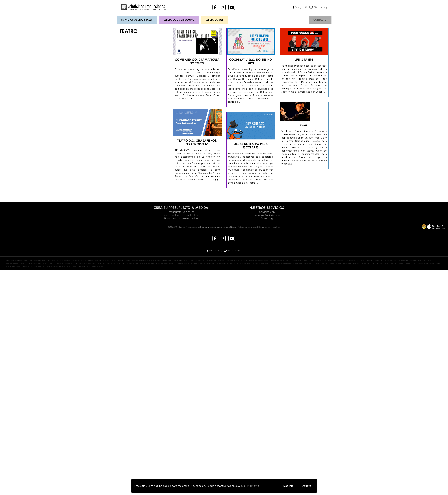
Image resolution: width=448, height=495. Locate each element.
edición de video (64, 261)
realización (265, 263)
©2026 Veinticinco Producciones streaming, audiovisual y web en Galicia (202, 227)
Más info (288, 486)
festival (164, 263)
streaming (286, 261)
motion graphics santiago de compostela (386, 263)
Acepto (307, 486)
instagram (223, 7)
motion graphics (316, 261)
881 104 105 (320, 7)
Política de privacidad (248, 227)
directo (408, 263)
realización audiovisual (269, 261)
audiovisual (252, 261)
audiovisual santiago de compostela (40, 261)
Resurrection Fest (251, 263)
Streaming (267, 218)
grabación (31, 263)
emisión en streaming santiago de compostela (411, 261)
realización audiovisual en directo (147, 261)
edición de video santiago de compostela (113, 261)
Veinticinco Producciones (146, 6)
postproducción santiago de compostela (362, 261)
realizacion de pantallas (187, 263)
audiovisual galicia (14, 261)
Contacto (320, 20)
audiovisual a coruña (334, 261)
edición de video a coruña (147, 263)
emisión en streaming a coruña (51, 263)
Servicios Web (215, 20)
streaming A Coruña (216, 263)
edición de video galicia (83, 261)
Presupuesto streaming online (181, 218)
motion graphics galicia (124, 263)
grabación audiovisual (76, 263)
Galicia (202, 263)
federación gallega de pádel (59, 266)
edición (172, 263)
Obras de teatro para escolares (251, 145)
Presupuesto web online (181, 212)
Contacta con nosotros (269, 227)
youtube (232, 7)
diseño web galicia (25, 266)
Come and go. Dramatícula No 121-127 (197, 61)
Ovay (304, 125)
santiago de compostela (282, 263)
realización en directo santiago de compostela (314, 263)
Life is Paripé (304, 60)
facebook (215, 7)
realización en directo (16, 263)
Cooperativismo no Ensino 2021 (251, 61)
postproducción (170, 261)
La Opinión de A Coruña (423, 263)
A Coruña (385, 261)
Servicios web (267, 212)
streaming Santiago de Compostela (351, 263)
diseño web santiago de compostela (88, 266)
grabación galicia (234, 263)
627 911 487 (302, 7)
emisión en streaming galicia (212, 261)
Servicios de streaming (179, 20)
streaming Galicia (299, 261)
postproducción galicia (236, 261)
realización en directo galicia (100, 263)
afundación (40, 266)
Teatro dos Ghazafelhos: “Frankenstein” (197, 142)
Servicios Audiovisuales (137, 20)
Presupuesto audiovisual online (181, 215)
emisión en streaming (188, 261)
